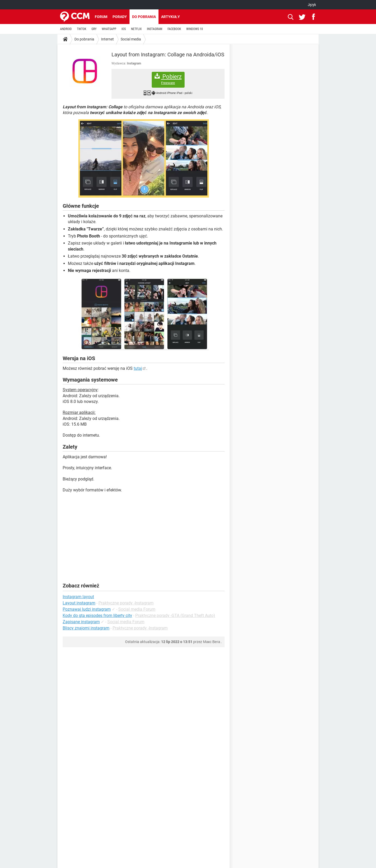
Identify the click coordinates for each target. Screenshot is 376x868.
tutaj (138, 368)
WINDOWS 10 (195, 29)
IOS (124, 29)
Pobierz (168, 79)
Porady (120, 17)
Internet (107, 39)
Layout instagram (79, 603)
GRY (94, 29)
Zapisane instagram (81, 622)
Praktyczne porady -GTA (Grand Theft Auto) (175, 616)
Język (312, 5)
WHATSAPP (109, 29)
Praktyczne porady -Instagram (126, 603)
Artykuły (171, 17)
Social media (131, 39)
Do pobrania (144, 17)
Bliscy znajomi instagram (86, 628)
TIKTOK (82, 29)
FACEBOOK (174, 29)
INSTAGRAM (155, 29)
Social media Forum (137, 609)
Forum (101, 17)
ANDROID (66, 29)
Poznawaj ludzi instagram (87, 609)
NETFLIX (136, 29)
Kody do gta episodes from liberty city (97, 616)
